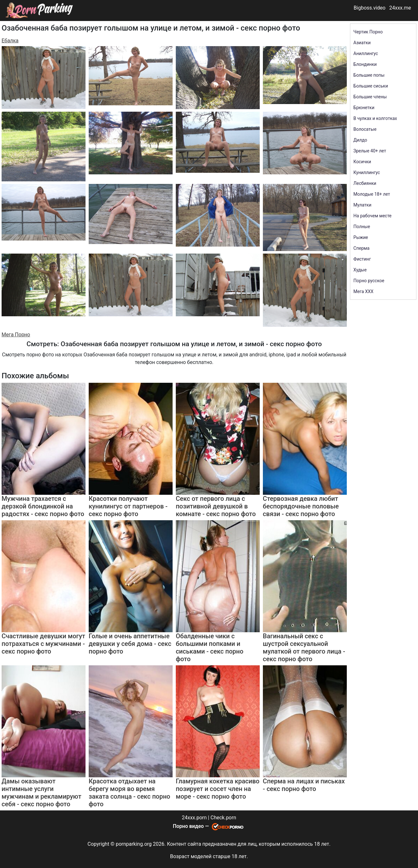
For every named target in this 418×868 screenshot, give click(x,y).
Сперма (361, 248)
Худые (360, 270)
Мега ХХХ (363, 291)
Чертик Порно (368, 32)
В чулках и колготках (375, 118)
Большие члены (370, 97)
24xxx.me (400, 8)
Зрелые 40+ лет (370, 151)
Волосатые (365, 129)
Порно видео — (192, 826)
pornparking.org (134, 844)
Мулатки (363, 205)
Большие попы (369, 75)
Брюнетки (364, 108)
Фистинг (362, 259)
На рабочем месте (373, 216)
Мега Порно (16, 335)
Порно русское (369, 281)
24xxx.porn (194, 818)
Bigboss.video (370, 8)
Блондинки (365, 64)
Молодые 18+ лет (372, 194)
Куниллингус (367, 172)
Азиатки (362, 43)
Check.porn (223, 818)
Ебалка (10, 41)
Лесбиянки (365, 183)
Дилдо (360, 140)
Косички (362, 162)
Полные (362, 227)
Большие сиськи (371, 86)
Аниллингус (366, 53)
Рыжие (361, 237)
